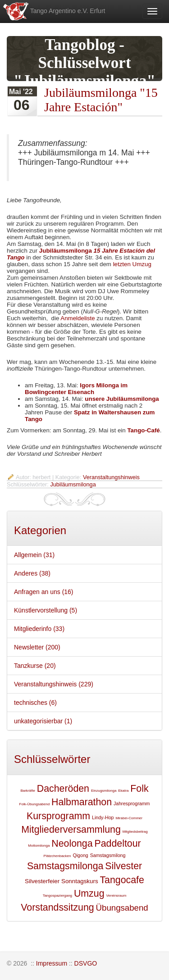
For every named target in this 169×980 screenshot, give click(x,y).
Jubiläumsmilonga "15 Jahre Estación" (101, 100)
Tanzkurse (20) (35, 666)
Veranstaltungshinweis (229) (54, 684)
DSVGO (86, 963)
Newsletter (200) (37, 647)
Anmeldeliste (78, 318)
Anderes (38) (32, 573)
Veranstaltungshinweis (111, 477)
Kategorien (40, 530)
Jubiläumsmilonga (73, 485)
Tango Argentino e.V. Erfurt (54, 11)
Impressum (52, 963)
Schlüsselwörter (52, 759)
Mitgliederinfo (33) (39, 629)
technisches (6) (35, 703)
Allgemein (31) (34, 555)
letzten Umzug (132, 264)
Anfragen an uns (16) (44, 592)
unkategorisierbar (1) (43, 721)
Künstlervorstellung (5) (46, 610)
